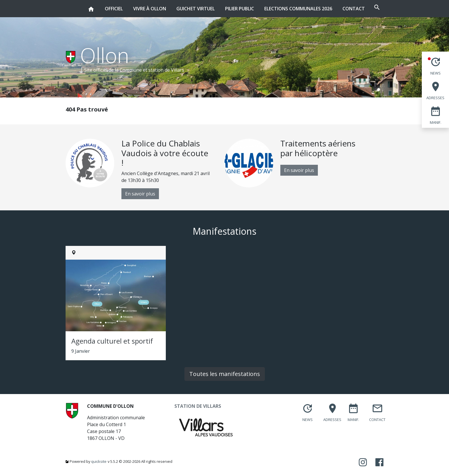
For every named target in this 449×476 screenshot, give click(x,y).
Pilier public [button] (223, 6)
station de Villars (166, 70)
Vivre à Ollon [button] (133, 6)
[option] (145, 169)
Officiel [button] (97, 6)
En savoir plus (140, 194)
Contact (337, 9)
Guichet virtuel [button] (179, 6)
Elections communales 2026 (281, 9)
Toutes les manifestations (225, 374)
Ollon (105, 55)
